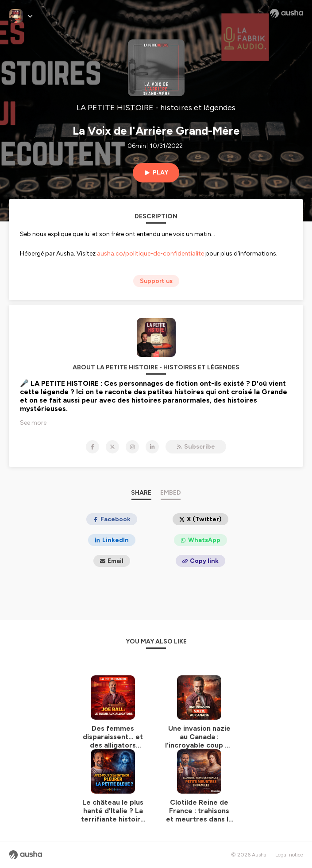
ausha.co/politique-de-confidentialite (150, 254)
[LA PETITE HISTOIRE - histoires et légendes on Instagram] (132, 447)
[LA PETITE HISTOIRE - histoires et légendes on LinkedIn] (152, 447)
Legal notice (289, 855)
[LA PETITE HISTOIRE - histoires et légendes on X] (112, 447)
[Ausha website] (287, 13)
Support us (156, 281)
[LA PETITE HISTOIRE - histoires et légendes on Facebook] (92, 447)
